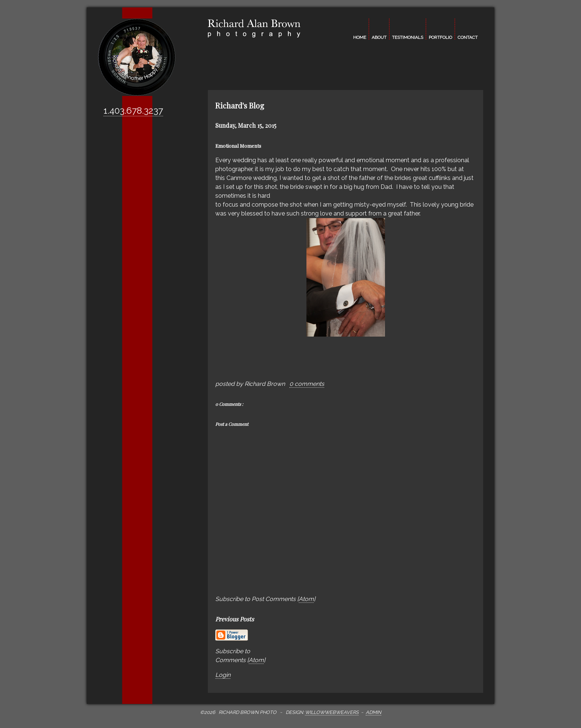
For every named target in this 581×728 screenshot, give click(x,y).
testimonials (408, 37)
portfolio (440, 37)
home (360, 37)
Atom (306, 599)
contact (468, 37)
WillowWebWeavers (332, 712)
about (379, 37)
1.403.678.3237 (133, 111)
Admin (373, 712)
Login (223, 675)
